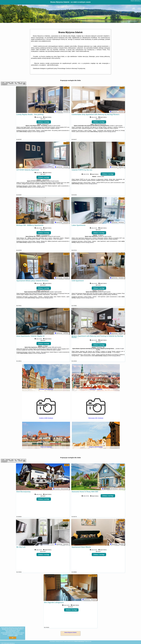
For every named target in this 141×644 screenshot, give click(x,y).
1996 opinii (54, 348)
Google (4, 629)
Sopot (122, 88)
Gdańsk (66, 88)
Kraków (122, 520)
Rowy (122, 465)
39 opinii (52, 181)
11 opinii (116, 126)
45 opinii (104, 292)
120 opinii (105, 237)
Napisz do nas (88, 641)
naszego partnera (40, 132)
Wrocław (66, 520)
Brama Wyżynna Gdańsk (71, 632)
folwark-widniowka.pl (136, 1)
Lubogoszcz (93, 576)
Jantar (67, 465)
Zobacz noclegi (44, 122)
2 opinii (55, 292)
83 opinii (54, 237)
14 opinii (122, 349)
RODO (16, 635)
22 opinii (54, 126)
